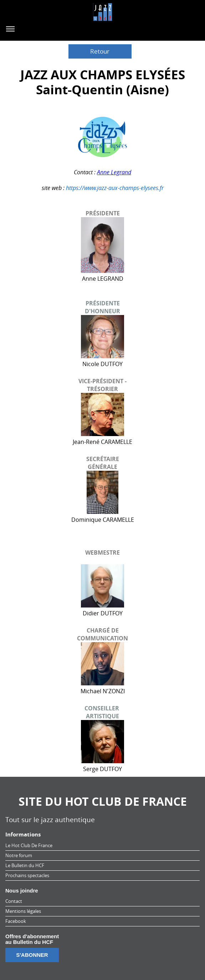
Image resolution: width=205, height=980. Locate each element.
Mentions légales (23, 911)
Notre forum (19, 855)
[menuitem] (102, 846)
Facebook (16, 921)
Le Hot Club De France (29, 845)
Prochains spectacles (27, 875)
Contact (14, 901)
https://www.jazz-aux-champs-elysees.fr (115, 188)
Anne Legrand (114, 172)
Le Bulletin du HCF (25, 865)
